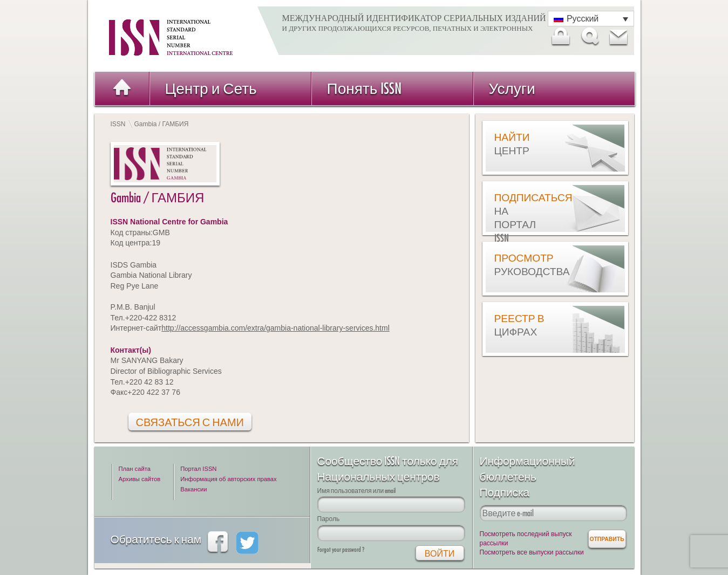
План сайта (135, 469)
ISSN (118, 124)
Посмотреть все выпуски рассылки (532, 552)
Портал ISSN (198, 469)
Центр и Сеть (211, 88)
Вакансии (193, 489)
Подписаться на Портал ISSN (521, 218)
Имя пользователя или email (357, 491)
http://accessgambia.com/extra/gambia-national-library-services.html (275, 328)
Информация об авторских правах (228, 479)
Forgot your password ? (341, 549)
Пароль (329, 519)
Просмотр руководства (521, 265)
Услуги (512, 88)
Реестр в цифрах (519, 325)
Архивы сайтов (140, 479)
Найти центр (512, 144)
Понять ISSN (365, 88)
